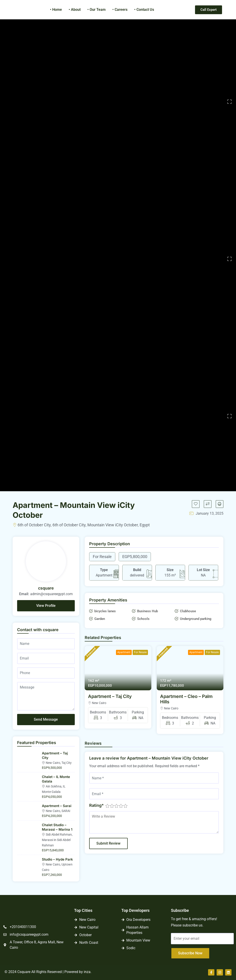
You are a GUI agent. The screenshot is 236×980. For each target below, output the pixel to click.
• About (75, 10)
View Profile (46, 606)
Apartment (124, 652)
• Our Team (96, 10)
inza (87, 972)
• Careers (120, 10)
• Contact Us (144, 10)
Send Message (46, 719)
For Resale (140, 652)
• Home (56, 10)
